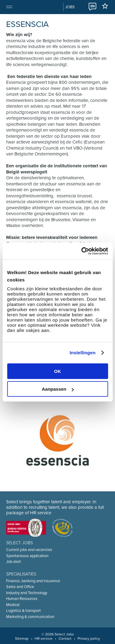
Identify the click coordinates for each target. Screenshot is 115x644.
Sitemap (22, 638)
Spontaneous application (27, 556)
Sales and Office (20, 587)
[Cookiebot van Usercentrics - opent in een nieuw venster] (82, 251)
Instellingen (83, 353)
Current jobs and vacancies (29, 550)
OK (57, 371)
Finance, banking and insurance (33, 581)
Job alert (13, 562)
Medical (13, 605)
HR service (44, 638)
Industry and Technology (27, 593)
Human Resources (22, 599)
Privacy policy (89, 638)
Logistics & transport (23, 611)
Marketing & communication (30, 617)
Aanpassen (58, 389)
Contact (65, 638)
